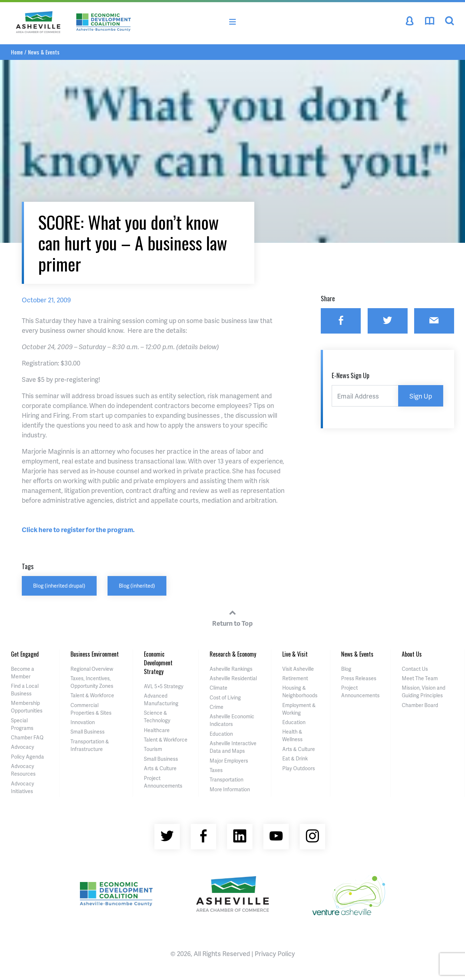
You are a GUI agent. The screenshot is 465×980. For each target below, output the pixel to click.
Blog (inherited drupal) (59, 585)
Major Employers (229, 761)
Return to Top (232, 617)
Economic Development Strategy (158, 663)
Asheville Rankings (231, 669)
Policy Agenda (27, 757)
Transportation (227, 779)
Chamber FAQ (27, 737)
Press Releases (359, 678)
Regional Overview (92, 669)
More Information (230, 789)
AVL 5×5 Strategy (164, 686)
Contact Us (415, 669)
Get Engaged (25, 654)
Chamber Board (420, 705)
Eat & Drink (295, 758)
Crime (217, 707)
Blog (346, 669)
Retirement (295, 678)
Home (17, 52)
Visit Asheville (298, 669)
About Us (412, 654)
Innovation (83, 722)
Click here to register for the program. (78, 529)
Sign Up (421, 396)
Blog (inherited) (137, 585)
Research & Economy (233, 654)
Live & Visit (295, 654)
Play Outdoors (299, 768)
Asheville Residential (233, 678)
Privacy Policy (275, 953)
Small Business (88, 732)
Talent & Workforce (92, 695)
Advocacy (23, 747)
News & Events (44, 52)
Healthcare (157, 730)
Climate (219, 688)
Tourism (153, 749)
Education (221, 734)
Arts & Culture (160, 768)
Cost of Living (225, 697)
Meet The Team (420, 678)
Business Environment (95, 654)
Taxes (216, 770)
